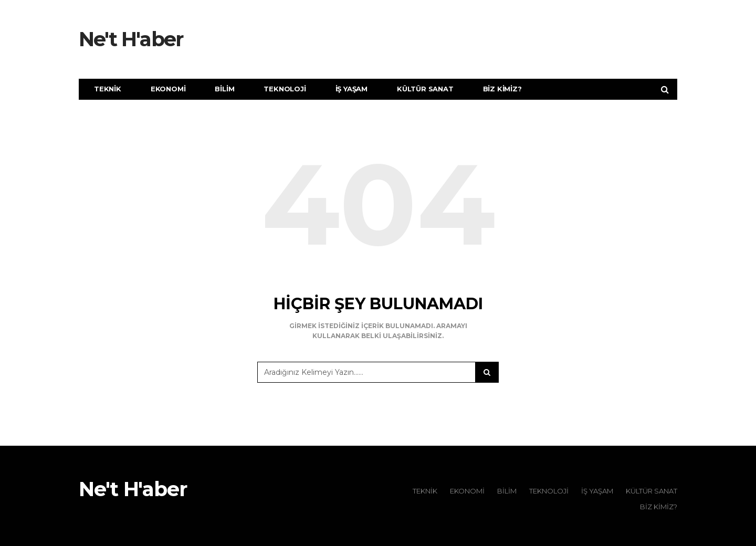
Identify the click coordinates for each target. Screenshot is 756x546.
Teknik (108, 89)
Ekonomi (168, 89)
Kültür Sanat (425, 89)
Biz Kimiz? (502, 89)
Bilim (224, 89)
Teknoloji (285, 89)
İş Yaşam (351, 89)
